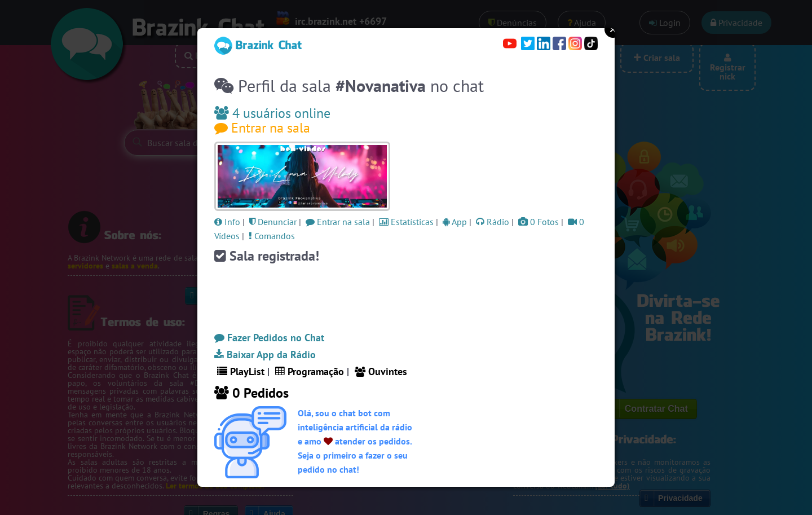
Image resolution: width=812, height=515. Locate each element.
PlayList (241, 371)
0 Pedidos (251, 393)
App (455, 222)
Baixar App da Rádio (265, 355)
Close (613, 29)
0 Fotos (539, 222)
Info (227, 222)
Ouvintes (381, 371)
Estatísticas (406, 222)
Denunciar (273, 222)
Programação (310, 371)
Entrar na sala (262, 128)
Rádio (493, 222)
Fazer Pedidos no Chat (269, 338)
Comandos (272, 236)
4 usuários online (272, 113)
